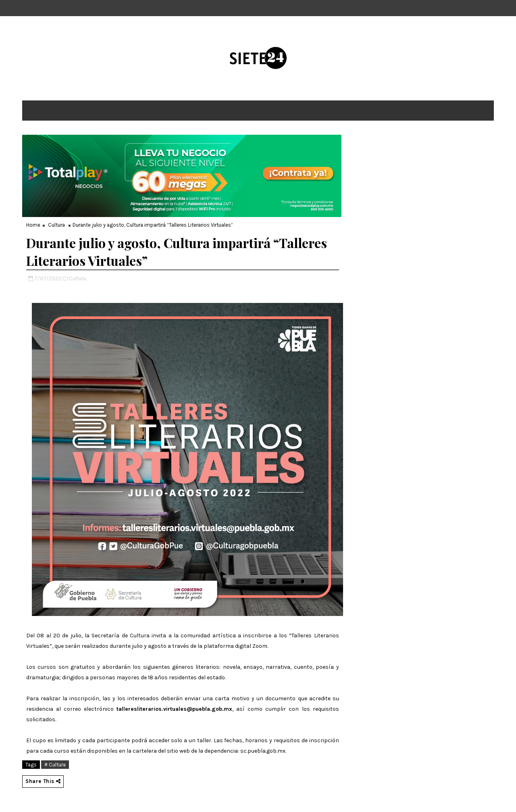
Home (33, 225)
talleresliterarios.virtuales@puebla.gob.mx (174, 709)
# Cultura (55, 765)
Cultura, (78, 279)
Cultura (56, 225)
